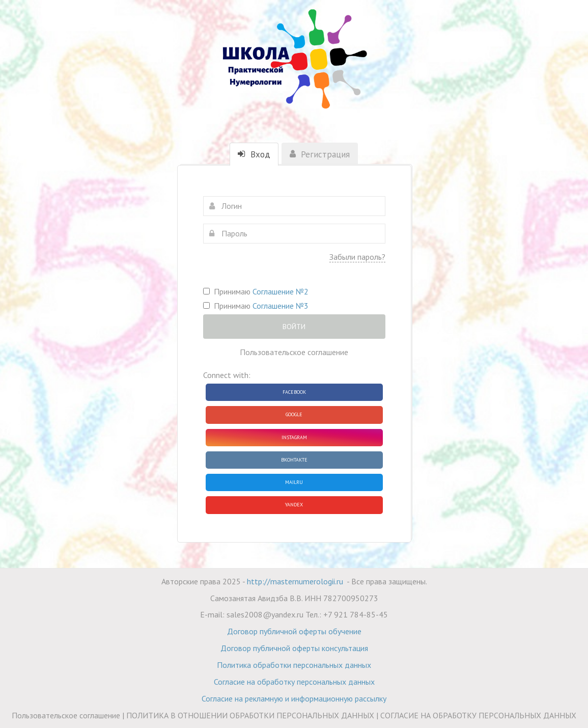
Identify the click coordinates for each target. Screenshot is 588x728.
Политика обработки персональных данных (294, 665)
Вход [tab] (254, 154)
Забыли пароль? (357, 257)
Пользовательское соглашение (294, 352)
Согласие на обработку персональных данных (294, 682)
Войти (294, 327)
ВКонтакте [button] (294, 460)
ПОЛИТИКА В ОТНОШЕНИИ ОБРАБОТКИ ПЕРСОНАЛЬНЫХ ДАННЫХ (250, 715)
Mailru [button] (294, 482)
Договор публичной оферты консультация (294, 648)
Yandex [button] (294, 505)
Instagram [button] (294, 437)
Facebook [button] (294, 392)
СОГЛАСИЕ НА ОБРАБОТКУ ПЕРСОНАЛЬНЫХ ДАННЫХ (478, 715)
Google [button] (294, 414)
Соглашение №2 (281, 291)
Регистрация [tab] (320, 154)
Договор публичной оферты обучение (294, 631)
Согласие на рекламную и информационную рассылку (294, 698)
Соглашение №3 (281, 306)
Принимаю (256, 291)
